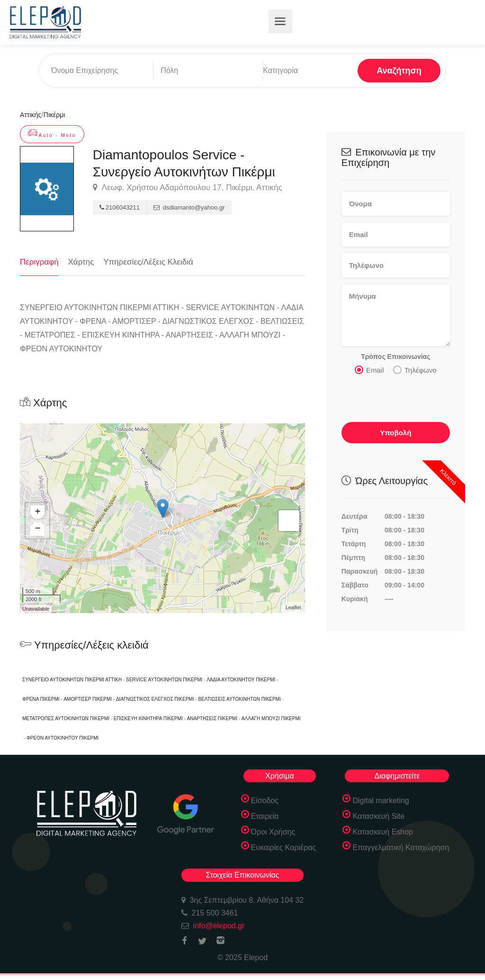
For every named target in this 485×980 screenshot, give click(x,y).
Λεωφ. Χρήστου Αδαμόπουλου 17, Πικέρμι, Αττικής (188, 188)
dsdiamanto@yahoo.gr (189, 207)
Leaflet (293, 607)
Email (369, 369)
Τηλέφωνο (415, 369)
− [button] (38, 529)
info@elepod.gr (219, 926)
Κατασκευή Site (378, 816)
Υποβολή (395, 432)
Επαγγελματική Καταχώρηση (401, 847)
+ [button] (38, 512)
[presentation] (396, 396)
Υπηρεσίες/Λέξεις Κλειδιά (148, 262)
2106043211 (120, 207)
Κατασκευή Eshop (383, 832)
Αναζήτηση (399, 71)
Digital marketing (381, 801)
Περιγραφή (39, 262)
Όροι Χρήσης (273, 832)
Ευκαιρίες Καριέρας (284, 847)
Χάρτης (81, 262)
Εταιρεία (265, 816)
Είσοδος (265, 801)
